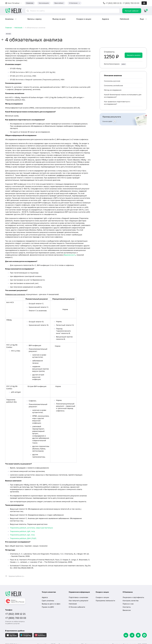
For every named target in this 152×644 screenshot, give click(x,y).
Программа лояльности (105, 601)
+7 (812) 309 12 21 (114, 3)
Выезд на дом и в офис (51, 604)
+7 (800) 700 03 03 (131, 3)
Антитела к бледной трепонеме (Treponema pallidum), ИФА (40, 80)
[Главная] (21, 594)
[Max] (144, 635)
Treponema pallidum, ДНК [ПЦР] (23, 538)
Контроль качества (131, 601)
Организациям (44, 3)
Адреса (105, 19)
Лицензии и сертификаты (133, 597)
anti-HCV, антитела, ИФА (26, 76)
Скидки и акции (84, 19)
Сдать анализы (48, 601)
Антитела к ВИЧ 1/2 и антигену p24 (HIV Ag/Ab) (36, 72)
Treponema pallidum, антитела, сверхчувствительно (31, 528)
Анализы (9, 19)
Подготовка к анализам (78, 597)
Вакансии (127, 610)
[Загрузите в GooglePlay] (26, 635)
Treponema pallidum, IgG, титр (22, 535)
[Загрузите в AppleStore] (12, 635)
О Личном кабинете (77, 607)
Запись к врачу (34, 19)
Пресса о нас (128, 604)
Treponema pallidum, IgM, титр (22, 531)
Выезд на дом (59, 19)
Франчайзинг (59, 3)
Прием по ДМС (48, 607)
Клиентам (30, 3)
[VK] (126, 635)
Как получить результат (79, 601)
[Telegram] (132, 635)
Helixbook (124, 19)
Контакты (127, 607)
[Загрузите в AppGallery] (40, 635)
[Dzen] (138, 635)
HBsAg (19, 68)
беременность (70, 255)
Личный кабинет (132, 11)
